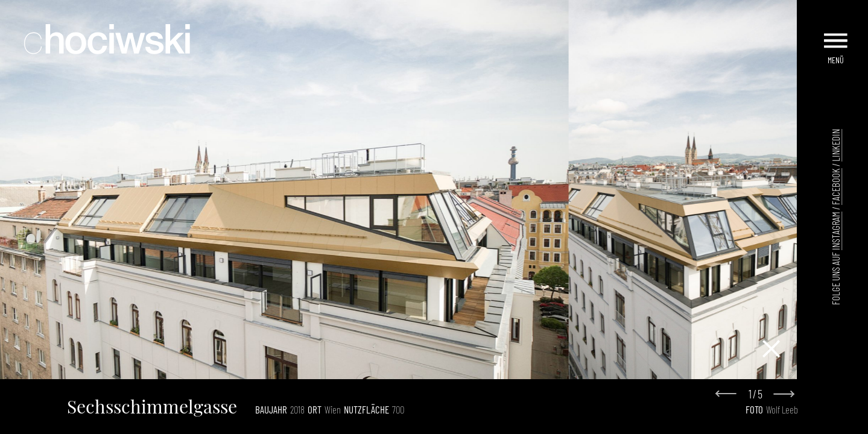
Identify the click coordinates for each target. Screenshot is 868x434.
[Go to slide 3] (399, 369)
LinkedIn (835, 145)
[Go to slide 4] (407, 369)
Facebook (835, 187)
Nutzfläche (366, 409)
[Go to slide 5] (416, 369)
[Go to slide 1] (382, 369)
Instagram (835, 231)
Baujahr (271, 409)
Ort (315, 409)
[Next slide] (783, 394)
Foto (754, 409)
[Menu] (837, 35)
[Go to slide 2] (390, 369)
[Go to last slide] (729, 395)
